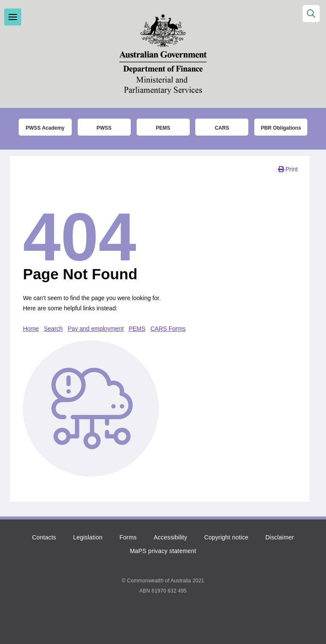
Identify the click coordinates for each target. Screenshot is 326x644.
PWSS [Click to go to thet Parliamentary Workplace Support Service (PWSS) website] (104, 128)
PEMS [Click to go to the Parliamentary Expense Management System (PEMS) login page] (163, 128)
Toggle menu (13, 17)
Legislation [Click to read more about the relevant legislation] (88, 537)
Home (31, 329)
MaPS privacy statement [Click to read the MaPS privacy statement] (163, 551)
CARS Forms (168, 329)
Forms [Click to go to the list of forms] (128, 537)
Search (53, 329)
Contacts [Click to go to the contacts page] (44, 537)
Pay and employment (96, 329)
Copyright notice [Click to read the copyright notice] (226, 537)
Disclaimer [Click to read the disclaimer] (280, 537)
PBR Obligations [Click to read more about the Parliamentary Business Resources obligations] (281, 128)
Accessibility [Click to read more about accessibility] (170, 537)
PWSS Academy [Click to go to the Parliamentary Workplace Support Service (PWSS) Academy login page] (45, 128)
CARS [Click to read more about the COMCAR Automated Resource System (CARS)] (222, 128)
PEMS (137, 329)
